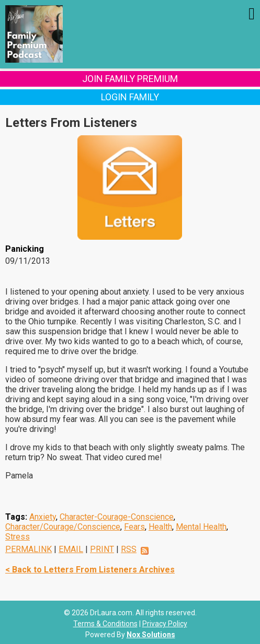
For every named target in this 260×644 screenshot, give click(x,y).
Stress (18, 537)
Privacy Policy (165, 624)
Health (160, 527)
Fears (134, 527)
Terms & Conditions (105, 624)
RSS (129, 549)
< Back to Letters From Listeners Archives (90, 570)
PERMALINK (29, 549)
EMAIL (71, 549)
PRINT (102, 549)
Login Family (130, 97)
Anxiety (43, 517)
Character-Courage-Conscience (117, 517)
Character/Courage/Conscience (63, 527)
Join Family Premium (130, 79)
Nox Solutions (151, 635)
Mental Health (201, 527)
